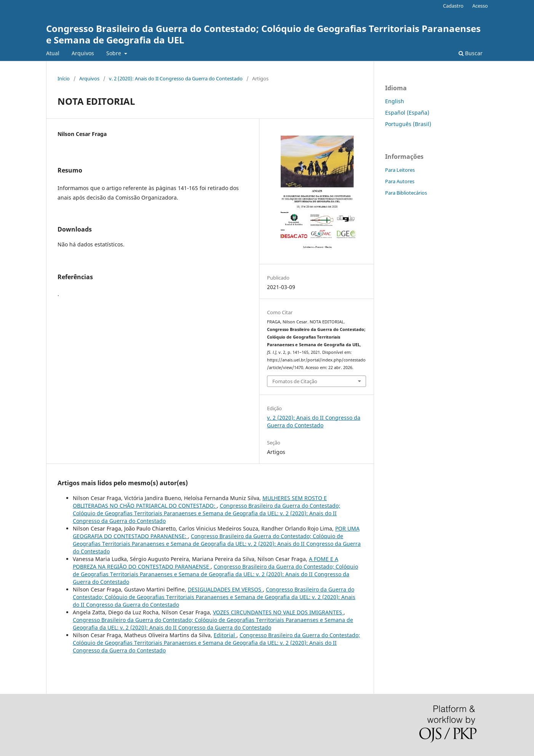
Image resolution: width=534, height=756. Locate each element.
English (395, 101)
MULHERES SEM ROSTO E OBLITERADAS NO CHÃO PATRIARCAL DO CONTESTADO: (200, 502)
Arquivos (83, 53)
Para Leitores (400, 170)
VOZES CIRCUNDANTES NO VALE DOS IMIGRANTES (278, 612)
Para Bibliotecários (406, 193)
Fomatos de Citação (295, 381)
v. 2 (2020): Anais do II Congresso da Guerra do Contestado (176, 78)
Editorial (225, 635)
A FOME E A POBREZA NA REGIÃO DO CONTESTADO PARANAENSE (205, 563)
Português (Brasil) (408, 124)
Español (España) (407, 113)
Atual (53, 53)
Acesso (480, 6)
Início (64, 78)
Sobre (114, 53)
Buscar (471, 53)
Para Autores (400, 181)
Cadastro (453, 6)
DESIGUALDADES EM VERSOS (225, 589)
